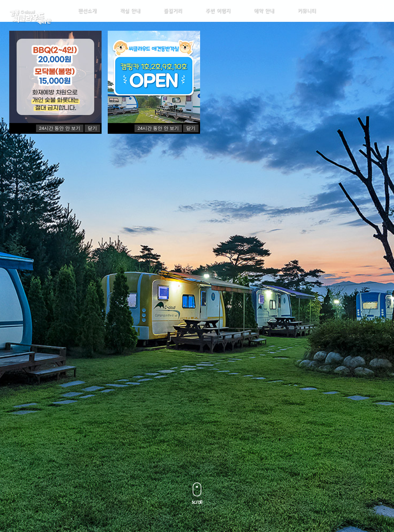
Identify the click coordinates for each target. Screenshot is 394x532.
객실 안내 (130, 17)
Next (375, 295)
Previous (19, 295)
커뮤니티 (307, 17)
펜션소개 (87, 17)
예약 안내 (264, 17)
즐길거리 (173, 17)
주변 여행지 (218, 17)
